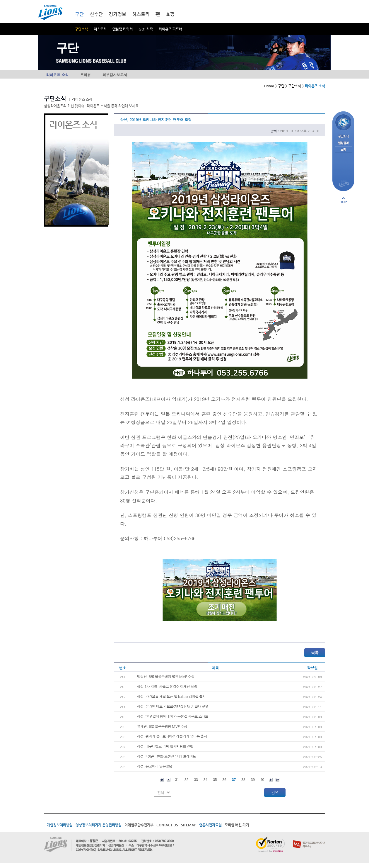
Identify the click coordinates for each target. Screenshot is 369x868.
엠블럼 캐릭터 (123, 29)
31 (177, 780)
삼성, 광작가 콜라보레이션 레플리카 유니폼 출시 (172, 736)
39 (253, 780)
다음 (271, 780)
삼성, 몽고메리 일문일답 (155, 766)
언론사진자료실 (210, 825)
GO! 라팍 (146, 29)
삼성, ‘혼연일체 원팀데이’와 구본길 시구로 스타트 (173, 716)
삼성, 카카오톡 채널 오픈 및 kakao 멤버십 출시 (171, 697)
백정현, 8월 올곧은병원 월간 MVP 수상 (166, 677)
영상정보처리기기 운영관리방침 (99, 825)
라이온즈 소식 (57, 75)
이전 (169, 780)
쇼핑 (170, 14)
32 (186, 780)
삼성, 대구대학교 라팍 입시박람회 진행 (165, 746)
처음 (162, 780)
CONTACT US (167, 825)
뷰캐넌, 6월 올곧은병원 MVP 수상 (162, 726)
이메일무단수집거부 (139, 825)
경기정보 (117, 14)
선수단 (96, 14)
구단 (79, 14)
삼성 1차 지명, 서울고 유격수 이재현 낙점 (167, 687)
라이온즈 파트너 (170, 29)
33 (196, 780)
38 (243, 780)
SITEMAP (189, 825)
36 (224, 780)
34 (205, 780)
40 (262, 780)
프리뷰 (86, 75)
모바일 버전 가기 (237, 825)
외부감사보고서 (115, 75)
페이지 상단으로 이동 (344, 200)
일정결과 (343, 143)
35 (215, 780)
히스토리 (100, 29)
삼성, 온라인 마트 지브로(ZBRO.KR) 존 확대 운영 (173, 706)
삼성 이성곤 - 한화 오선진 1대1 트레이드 (166, 756)
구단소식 (81, 29)
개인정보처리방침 (60, 825)
